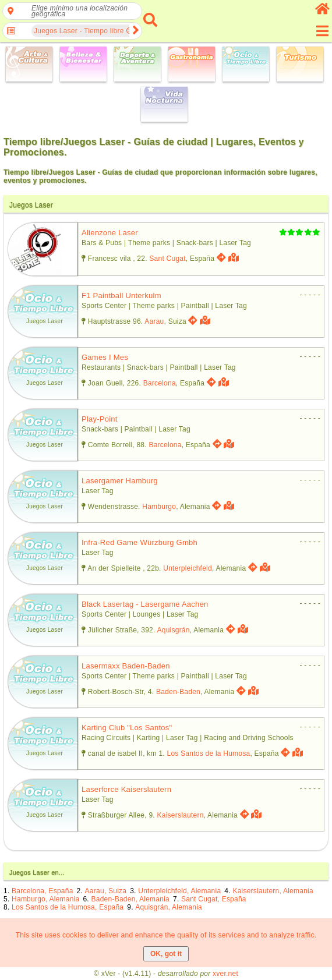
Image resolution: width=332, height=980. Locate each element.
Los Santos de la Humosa (208, 753)
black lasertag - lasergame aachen (145, 604)
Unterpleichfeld (188, 568)
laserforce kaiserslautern (126, 789)
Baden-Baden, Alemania (130, 899)
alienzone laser (110, 233)
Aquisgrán (174, 630)
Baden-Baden (178, 692)
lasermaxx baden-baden (126, 666)
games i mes (105, 357)
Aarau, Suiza (106, 891)
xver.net (225, 974)
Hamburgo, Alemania (45, 899)
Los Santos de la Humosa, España (68, 907)
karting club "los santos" (127, 728)
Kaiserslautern (181, 815)
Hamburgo (159, 507)
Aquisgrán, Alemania (169, 907)
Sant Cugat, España (214, 899)
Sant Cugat (167, 259)
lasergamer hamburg (120, 481)
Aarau (154, 321)
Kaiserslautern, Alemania (273, 891)
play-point (100, 419)
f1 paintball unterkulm (121, 296)
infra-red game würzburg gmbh (139, 542)
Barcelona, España (42, 891)
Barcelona (160, 383)
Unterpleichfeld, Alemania (179, 891)
